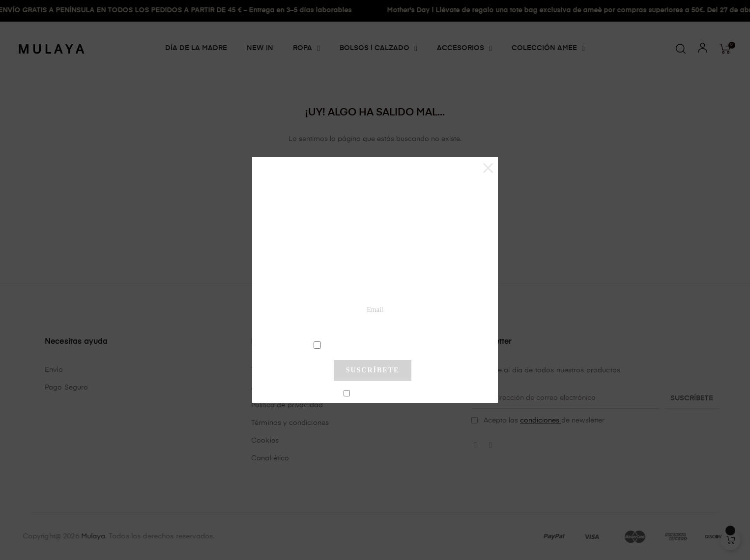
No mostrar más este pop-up (377, 393)
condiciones (374, 344)
